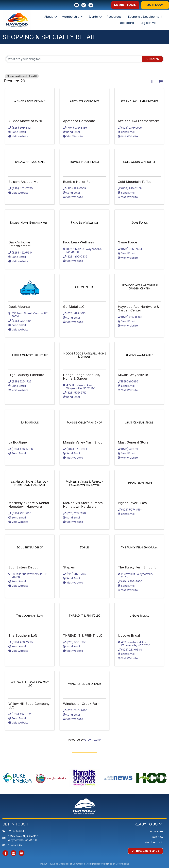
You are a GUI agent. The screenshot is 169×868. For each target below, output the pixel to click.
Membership (71, 17)
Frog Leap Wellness (78, 242)
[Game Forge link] (139, 223)
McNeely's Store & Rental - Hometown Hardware (30, 505)
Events (93, 17)
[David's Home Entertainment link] (30, 223)
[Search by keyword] (74, 59)
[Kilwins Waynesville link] (139, 355)
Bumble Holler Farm (79, 182)
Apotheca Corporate (79, 121)
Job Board (127, 23)
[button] (125, 5)
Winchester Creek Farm (82, 704)
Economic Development (145, 17)
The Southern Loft (23, 635)
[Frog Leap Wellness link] (84, 223)
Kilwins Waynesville (133, 375)
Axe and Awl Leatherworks (139, 121)
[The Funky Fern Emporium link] (139, 548)
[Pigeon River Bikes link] (139, 483)
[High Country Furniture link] (30, 355)
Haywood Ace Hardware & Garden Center (138, 308)
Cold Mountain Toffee (135, 182)
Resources (114, 17)
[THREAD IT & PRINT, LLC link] (84, 616)
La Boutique (18, 442)
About (49, 17)
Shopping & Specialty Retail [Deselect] (22, 76)
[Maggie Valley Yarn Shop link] (85, 423)
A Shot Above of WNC (26, 121)
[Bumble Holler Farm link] (84, 162)
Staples (69, 567)
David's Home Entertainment (19, 244)
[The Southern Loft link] (30, 616)
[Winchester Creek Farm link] (84, 684)
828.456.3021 (16, 831)
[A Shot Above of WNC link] (30, 101)
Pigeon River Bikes (132, 503)
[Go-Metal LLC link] (84, 287)
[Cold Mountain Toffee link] (139, 162)
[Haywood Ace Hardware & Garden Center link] (139, 287)
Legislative (148, 23)
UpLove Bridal (129, 635)
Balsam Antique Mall (24, 182)
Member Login (154, 842)
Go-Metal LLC (74, 307)
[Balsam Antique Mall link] (30, 162)
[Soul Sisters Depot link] (30, 548)
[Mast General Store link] (139, 423)
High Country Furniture (26, 375)
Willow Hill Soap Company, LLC (29, 705)
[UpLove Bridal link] (139, 616)
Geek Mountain (20, 307)
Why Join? (157, 832)
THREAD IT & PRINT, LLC (83, 635)
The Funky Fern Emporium (139, 567)
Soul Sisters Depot (23, 567)
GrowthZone (93, 740)
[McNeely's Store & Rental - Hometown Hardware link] (30, 483)
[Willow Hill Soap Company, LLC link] (30, 684)
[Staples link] (84, 548)
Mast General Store (133, 442)
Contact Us (15, 845)
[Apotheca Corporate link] (84, 101)
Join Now (157, 837)
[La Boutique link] (30, 423)
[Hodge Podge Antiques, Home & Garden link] (84, 355)
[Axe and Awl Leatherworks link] (139, 101)
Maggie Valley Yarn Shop (83, 442)
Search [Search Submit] (153, 59)
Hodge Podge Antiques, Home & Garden (82, 377)
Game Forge (127, 242)
